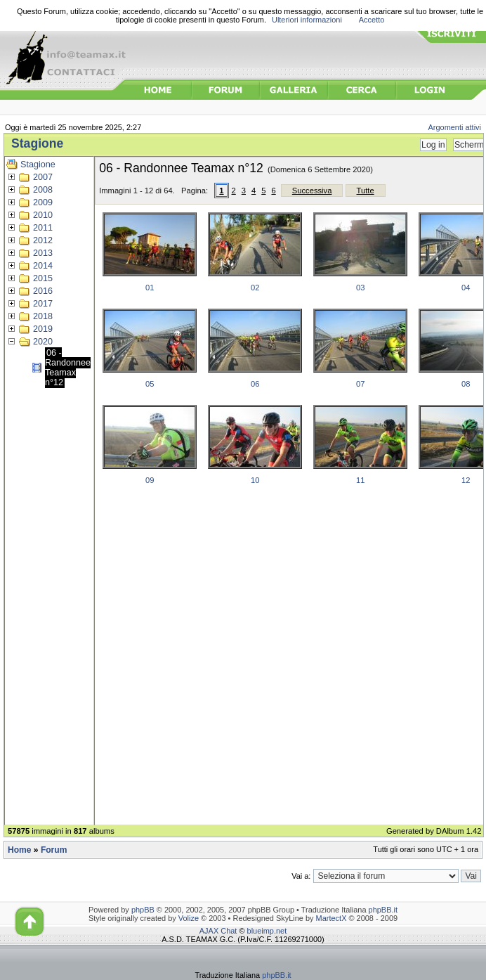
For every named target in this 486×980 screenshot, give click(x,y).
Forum (54, 850)
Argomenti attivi (455, 127)
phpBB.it (383, 910)
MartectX (331, 918)
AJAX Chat (218, 931)
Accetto (372, 20)
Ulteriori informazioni (307, 20)
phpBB (143, 910)
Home (19, 850)
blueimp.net (267, 931)
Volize (189, 918)
